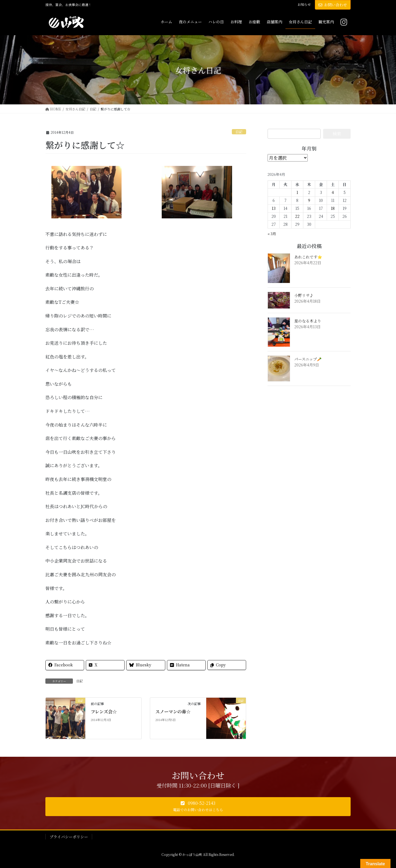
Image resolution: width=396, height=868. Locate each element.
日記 (239, 132)
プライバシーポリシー (69, 837)
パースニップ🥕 (308, 359)
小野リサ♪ (304, 295)
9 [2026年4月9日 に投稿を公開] (309, 200)
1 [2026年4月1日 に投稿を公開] (297, 192)
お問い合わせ (333, 5)
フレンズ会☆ (104, 712)
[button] (198, 807)
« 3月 (272, 234)
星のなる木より (308, 321)
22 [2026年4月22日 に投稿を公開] (297, 216)
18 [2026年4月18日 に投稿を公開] (333, 208)
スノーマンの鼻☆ (173, 712)
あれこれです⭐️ (308, 257)
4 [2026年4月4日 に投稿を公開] (333, 192)
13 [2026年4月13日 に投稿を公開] (274, 208)
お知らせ (304, 4)
